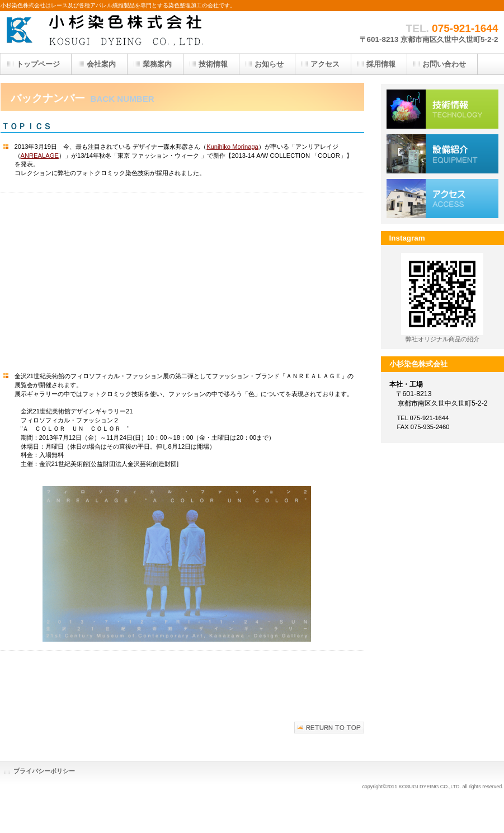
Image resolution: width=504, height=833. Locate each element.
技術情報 (442, 109)
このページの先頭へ (329, 728)
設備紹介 (442, 154)
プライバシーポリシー (44, 771)
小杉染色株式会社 (112, 32)
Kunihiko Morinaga (232, 147)
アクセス (442, 199)
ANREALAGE (40, 156)
